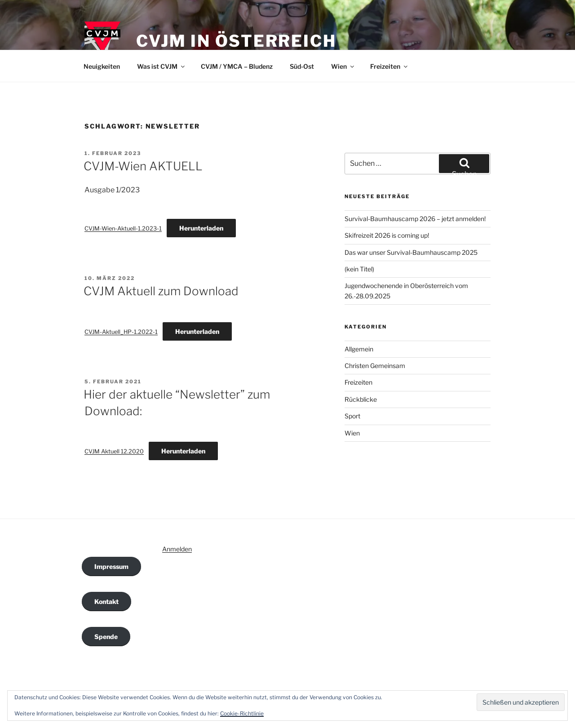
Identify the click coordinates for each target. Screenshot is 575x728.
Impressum (111, 566)
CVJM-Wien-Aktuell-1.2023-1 (123, 229)
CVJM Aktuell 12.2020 (114, 451)
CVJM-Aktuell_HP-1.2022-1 (121, 332)
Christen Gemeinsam (375, 366)
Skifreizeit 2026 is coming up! (387, 235)
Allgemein (359, 349)
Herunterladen (201, 228)
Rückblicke (361, 399)
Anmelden (177, 549)
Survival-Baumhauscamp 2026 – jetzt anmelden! (415, 219)
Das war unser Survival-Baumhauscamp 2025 (411, 252)
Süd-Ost (302, 66)
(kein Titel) (359, 269)
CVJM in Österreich (236, 41)
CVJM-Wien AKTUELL (143, 166)
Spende (106, 637)
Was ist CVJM (161, 66)
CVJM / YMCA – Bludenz (237, 66)
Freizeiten (389, 66)
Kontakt (106, 601)
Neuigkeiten (102, 66)
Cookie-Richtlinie (242, 713)
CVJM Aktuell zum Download (161, 291)
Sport (352, 416)
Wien (343, 66)
